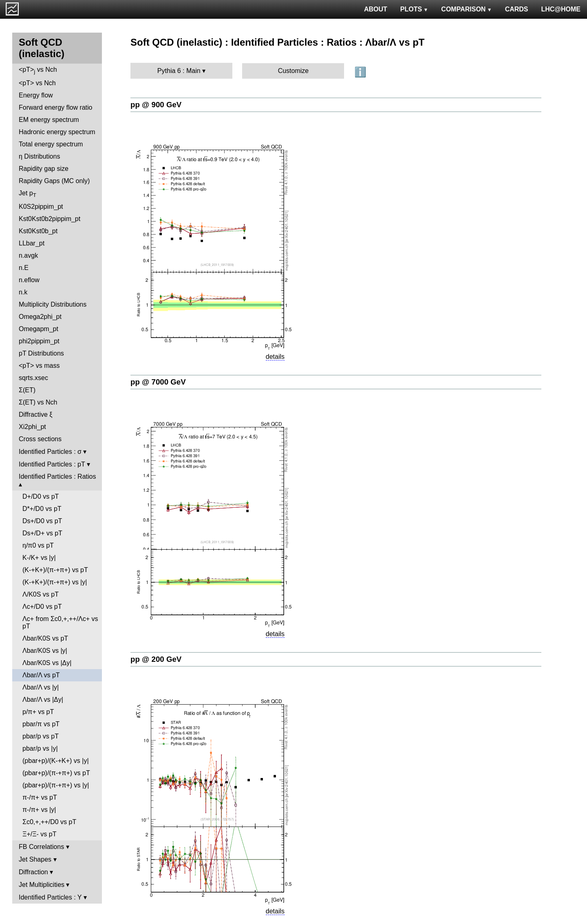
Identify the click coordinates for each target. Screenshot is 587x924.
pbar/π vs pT (41, 724)
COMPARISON (466, 9)
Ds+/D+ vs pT (42, 533)
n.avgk (28, 255)
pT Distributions (41, 353)
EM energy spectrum (49, 120)
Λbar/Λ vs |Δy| (43, 700)
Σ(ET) (27, 390)
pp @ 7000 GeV (158, 382)
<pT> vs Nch (38, 70)
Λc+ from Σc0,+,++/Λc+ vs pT (60, 622)
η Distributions (39, 156)
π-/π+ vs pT (40, 797)
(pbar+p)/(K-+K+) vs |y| (56, 761)
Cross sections (40, 439)
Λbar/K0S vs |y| (45, 651)
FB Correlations (41, 847)
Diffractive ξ (35, 414)
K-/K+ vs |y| (39, 558)
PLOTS (414, 9)
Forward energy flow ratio (56, 107)
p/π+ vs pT (38, 712)
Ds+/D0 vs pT (42, 521)
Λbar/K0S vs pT (45, 638)
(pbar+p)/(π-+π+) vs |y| (56, 785)
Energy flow (36, 95)
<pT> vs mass (39, 366)
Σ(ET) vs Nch (38, 402)
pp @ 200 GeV (156, 659)
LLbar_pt (32, 243)
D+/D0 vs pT (41, 496)
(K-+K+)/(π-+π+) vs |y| (55, 582)
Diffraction (33, 872)
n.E (24, 268)
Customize (293, 71)
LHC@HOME (561, 9)
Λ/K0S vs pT (41, 594)
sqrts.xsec (33, 378)
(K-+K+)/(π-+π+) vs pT (55, 570)
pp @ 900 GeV (156, 105)
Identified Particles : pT (52, 464)
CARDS (517, 9)
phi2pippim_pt (39, 341)
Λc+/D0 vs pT (42, 607)
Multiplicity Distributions (53, 304)
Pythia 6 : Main (179, 71)
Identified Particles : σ (50, 452)
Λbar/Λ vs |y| (41, 687)
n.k (23, 292)
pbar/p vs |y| (40, 748)
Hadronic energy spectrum (57, 132)
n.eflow (29, 280)
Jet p (28, 194)
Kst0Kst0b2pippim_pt (50, 219)
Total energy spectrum (51, 144)
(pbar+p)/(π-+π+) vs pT (56, 773)
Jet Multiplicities (42, 885)
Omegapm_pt (39, 329)
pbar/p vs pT (41, 736)
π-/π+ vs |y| (39, 810)
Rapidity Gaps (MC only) (54, 181)
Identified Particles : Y (50, 897)
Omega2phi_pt (40, 317)
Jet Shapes (35, 859)
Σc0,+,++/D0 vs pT (49, 822)
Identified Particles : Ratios (57, 476)
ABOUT (376, 9)
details (275, 357)
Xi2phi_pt (32, 427)
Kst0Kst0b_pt (38, 231)
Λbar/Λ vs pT (41, 675)
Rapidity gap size (44, 169)
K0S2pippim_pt (41, 207)
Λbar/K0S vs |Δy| (47, 663)
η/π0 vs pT (38, 545)
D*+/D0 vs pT (42, 509)
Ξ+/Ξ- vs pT (39, 834)
